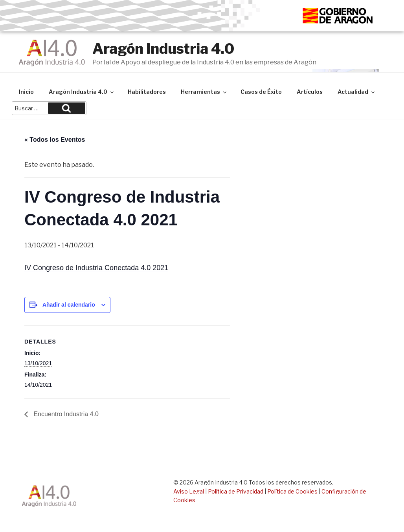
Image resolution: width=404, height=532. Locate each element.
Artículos (310, 92)
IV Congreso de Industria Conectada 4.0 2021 (96, 268)
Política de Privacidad (236, 491)
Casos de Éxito (261, 92)
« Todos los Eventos (55, 140)
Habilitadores (147, 92)
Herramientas (204, 92)
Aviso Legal (189, 491)
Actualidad (357, 92)
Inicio (26, 92)
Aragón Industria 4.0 (163, 49)
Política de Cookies (292, 491)
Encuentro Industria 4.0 (65, 414)
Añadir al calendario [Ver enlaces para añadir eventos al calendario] (69, 305)
